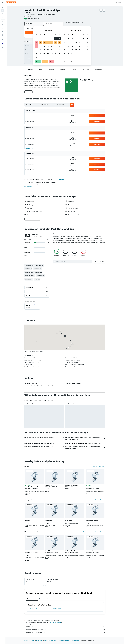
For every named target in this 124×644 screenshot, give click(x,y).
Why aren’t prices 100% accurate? (66, 632)
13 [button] (48, 46)
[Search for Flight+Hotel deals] (3, 17)
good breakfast (40, 265)
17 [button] (37, 50)
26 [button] (44, 54)
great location (28, 269)
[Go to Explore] (3, 25)
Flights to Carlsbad (33, 608)
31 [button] (37, 57)
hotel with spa (38, 272)
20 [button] (48, 50)
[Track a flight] (3, 28)
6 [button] (48, 42)
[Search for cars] (3, 14)
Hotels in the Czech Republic (51, 641)
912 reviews (37, 19)
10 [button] (37, 46)
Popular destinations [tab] (45, 599)
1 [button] (56, 38)
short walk (37, 279)
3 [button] (37, 42)
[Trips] (3, 39)
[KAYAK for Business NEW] (3, 35)
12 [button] (44, 46)
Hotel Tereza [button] (69, 520)
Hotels (33, 641)
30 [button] (59, 54)
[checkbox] (32, 306)
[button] (3, 2)
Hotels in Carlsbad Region (64, 641)
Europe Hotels (39, 641)
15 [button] (56, 46)
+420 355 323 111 (29, 16)
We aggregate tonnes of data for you (66, 630)
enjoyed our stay (29, 272)
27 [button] (48, 54)
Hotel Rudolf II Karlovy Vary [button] (32, 487)
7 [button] (52, 42)
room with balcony (30, 265)
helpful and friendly (30, 276)
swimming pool (37, 269)
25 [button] (40, 54)
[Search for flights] (3, 7)
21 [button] (52, 50)
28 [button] (52, 54)
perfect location (29, 279)
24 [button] (37, 54)
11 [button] (40, 46)
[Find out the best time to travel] (3, 32)
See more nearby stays (99, 466)
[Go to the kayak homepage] (11, 2)
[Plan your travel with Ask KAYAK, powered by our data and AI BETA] (3, 22)
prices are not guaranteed (56, 622)
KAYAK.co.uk (27, 641)
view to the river (40, 276)
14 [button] (52, 46)
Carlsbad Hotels (75, 641)
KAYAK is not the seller (66, 627)
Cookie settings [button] (28, 187)
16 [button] (59, 46)
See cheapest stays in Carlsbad (97, 500)
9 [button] (59, 42)
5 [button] (44, 42)
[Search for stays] (3, 11)
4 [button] (40, 42)
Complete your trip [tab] (32, 599)
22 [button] (56, 50)
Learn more (62, 179)
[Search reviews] (74, 262)
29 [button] (56, 54)
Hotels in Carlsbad (57, 608)
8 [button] (56, 42)
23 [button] (59, 50)
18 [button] (40, 50)
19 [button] (44, 50)
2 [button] (59, 38)
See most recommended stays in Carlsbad (94, 532)
